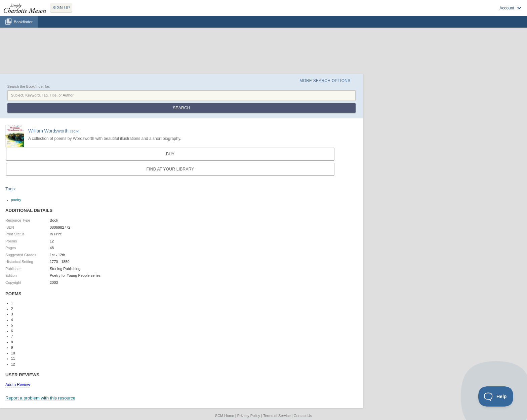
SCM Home (225, 416)
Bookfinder (23, 22)
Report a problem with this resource (40, 398)
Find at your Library (170, 169)
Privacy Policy (249, 416)
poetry (16, 200)
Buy (170, 154)
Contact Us (303, 416)
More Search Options (325, 81)
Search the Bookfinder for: (29, 86)
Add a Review (18, 385)
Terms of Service (277, 416)
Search (181, 108)
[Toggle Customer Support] (496, 396)
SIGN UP (61, 8)
